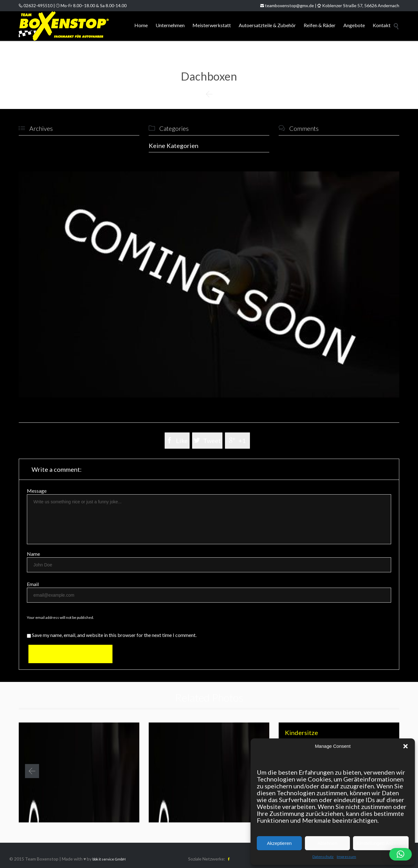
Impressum (346, 857)
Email (33, 584)
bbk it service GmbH (109, 859)
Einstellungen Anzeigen (381, 843)
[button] (406, 746)
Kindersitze (301, 732)
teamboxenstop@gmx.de (287, 5)
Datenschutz (323, 857)
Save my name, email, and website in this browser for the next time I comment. (112, 635)
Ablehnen (327, 843)
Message (37, 491)
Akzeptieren (279, 843)
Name (33, 554)
